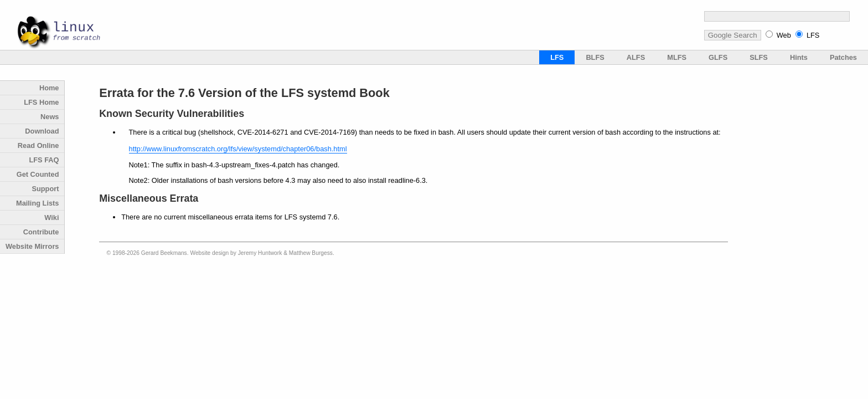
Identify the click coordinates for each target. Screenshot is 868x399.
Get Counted (38, 174)
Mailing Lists (38, 203)
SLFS (759, 57)
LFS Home (41, 102)
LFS (813, 35)
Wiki (51, 218)
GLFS (718, 57)
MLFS (677, 57)
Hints (799, 57)
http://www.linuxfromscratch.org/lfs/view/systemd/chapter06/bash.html (238, 149)
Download (42, 131)
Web (784, 35)
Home (49, 88)
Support (45, 189)
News (50, 117)
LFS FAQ (44, 160)
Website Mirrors (32, 246)
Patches (843, 57)
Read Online (38, 145)
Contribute (41, 232)
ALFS (636, 57)
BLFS (595, 57)
